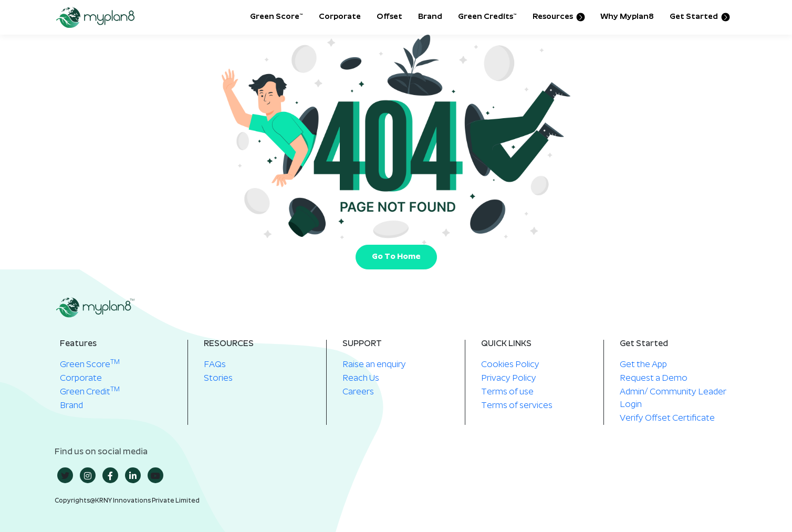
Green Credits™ (487, 17)
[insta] (88, 475)
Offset (389, 17)
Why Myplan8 (627, 17)
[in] (133, 475)
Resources (558, 17)
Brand (430, 17)
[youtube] (155, 475)
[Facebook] (110, 475)
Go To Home (396, 257)
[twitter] (65, 475)
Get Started (699, 17)
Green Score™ (277, 17)
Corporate (340, 17)
